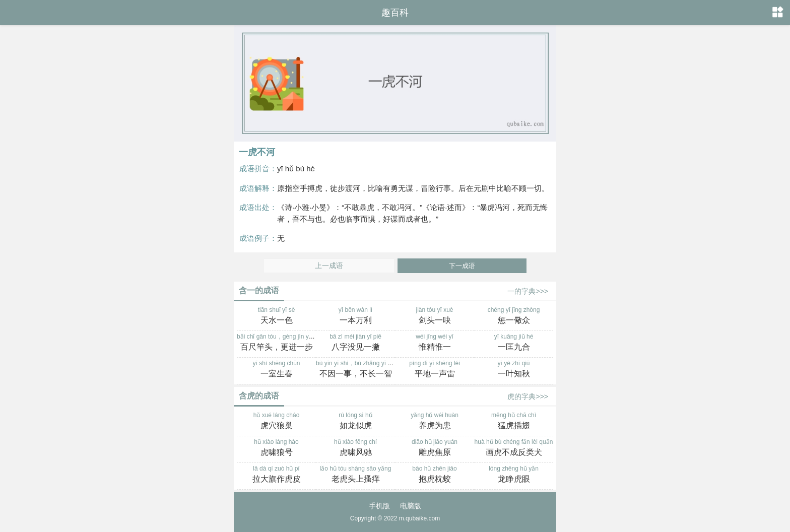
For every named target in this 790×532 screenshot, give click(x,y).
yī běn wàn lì (355, 316)
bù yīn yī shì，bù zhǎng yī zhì (356, 370)
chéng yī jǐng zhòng (514, 316)
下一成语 (462, 266)
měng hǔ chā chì (514, 422)
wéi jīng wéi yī (435, 343)
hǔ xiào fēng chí (355, 448)
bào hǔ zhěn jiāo (435, 475)
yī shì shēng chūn (276, 370)
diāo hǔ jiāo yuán (435, 448)
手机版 (379, 506)
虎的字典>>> (528, 396)
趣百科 (395, 13)
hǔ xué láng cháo (276, 422)
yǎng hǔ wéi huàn (435, 422)
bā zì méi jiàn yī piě (355, 343)
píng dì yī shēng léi (435, 370)
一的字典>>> (528, 291)
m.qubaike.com (419, 518)
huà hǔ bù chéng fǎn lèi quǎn (514, 448)
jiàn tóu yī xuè (435, 316)
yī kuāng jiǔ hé (514, 343)
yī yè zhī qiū (514, 370)
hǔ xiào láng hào (276, 448)
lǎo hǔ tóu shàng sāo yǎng (355, 475)
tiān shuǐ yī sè (276, 316)
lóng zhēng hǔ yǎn (514, 475)
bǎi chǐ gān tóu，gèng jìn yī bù (278, 343)
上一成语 (329, 266)
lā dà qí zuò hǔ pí (276, 475)
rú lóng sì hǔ (355, 422)
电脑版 (411, 506)
